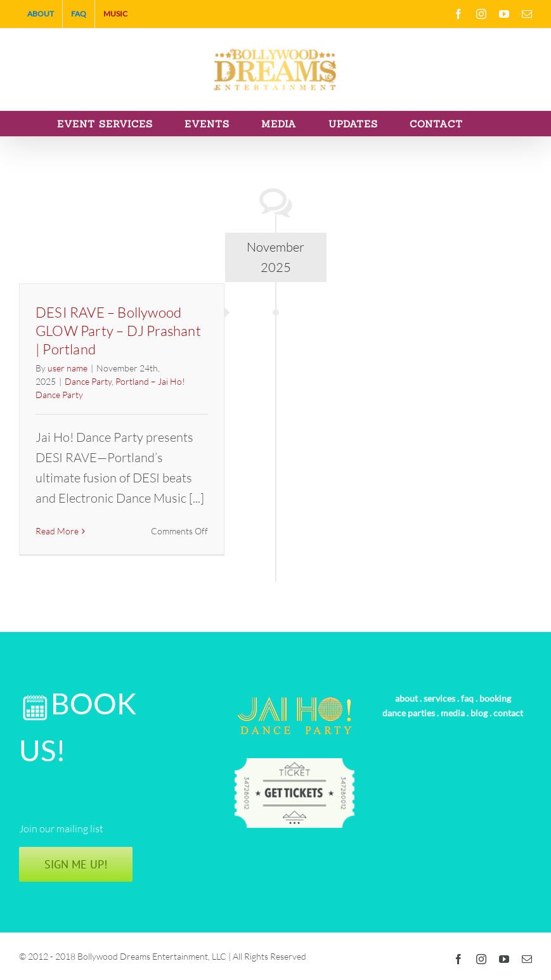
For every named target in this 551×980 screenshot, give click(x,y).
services (439, 698)
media (453, 713)
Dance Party (88, 381)
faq (467, 698)
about (406, 698)
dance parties (409, 713)
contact (508, 713)
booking (495, 698)
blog (479, 713)
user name (68, 368)
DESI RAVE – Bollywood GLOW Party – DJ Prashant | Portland (118, 331)
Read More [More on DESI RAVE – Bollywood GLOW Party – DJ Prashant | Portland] (57, 531)
